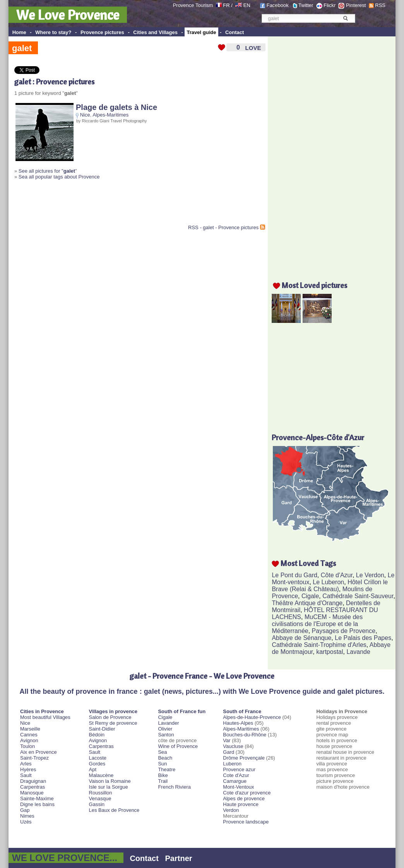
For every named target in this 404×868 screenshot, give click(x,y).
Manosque (32, 793)
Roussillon (101, 793)
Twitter (306, 5)
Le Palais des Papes (363, 638)
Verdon (231, 810)
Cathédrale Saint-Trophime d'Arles (319, 645)
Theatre (167, 769)
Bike (163, 775)
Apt (93, 769)
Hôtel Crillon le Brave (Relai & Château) (330, 586)
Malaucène (101, 775)
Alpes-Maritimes (110, 115)
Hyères (28, 769)
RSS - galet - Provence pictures (223, 227)
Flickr (330, 5)
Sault (26, 775)
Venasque (100, 799)
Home (19, 32)
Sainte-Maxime (37, 799)
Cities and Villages (155, 32)
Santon (166, 735)
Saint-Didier (102, 729)
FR (226, 5)
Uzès (26, 822)
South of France (242, 711)
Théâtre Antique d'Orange (307, 603)
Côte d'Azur (337, 575)
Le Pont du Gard (294, 575)
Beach (165, 758)
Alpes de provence (244, 799)
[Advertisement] (105, 205)
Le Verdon (370, 575)
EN (247, 5)
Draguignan (33, 781)
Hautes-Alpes (238, 723)
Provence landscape (246, 822)
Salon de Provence (110, 717)
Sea (162, 752)
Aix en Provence (39, 752)
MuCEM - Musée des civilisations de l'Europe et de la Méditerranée (317, 624)
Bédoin (97, 735)
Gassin (97, 804)
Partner (179, 858)
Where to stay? (53, 32)
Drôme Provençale (244, 758)
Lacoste (98, 758)
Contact (235, 32)
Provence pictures (102, 32)
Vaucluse (233, 746)
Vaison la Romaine (110, 781)
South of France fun (182, 711)
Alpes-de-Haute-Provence (252, 717)
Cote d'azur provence (247, 793)
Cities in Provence (42, 711)
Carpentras (33, 787)
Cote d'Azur (236, 775)
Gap (25, 810)
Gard (229, 752)
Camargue (235, 781)
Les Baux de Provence (114, 810)
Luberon (232, 764)
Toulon (27, 746)
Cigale (310, 596)
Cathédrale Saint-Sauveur (358, 596)
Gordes (97, 764)
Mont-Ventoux (238, 787)
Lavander (168, 723)
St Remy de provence (113, 723)
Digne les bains (37, 804)
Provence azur (239, 769)
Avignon (29, 740)
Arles (26, 764)
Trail (163, 781)
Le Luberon (328, 582)
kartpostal (330, 652)
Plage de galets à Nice (116, 107)
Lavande (358, 652)
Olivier (165, 729)
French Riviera (174, 787)
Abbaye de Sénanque (301, 638)
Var (227, 740)
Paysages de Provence (344, 631)
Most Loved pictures (314, 285)
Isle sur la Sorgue (109, 787)
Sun (162, 764)
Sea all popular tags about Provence (59, 177)
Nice (85, 115)
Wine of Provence (178, 746)
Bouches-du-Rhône (245, 735)
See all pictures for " (47, 171)
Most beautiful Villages (45, 717)
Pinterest (356, 5)
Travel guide (202, 32)
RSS (380, 5)
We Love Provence (68, 15)
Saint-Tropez (34, 758)
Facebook (278, 5)
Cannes (29, 735)
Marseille (30, 729)
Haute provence (241, 804)
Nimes (27, 816)
